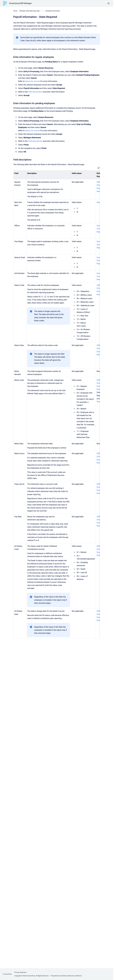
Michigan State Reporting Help (30, 11)
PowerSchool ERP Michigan (20, 3)
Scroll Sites (63, 976)
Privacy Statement (20, 972)
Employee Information (53, 11)
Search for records (32, 81)
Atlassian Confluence (75, 976)
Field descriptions (35, 92)
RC (64, 394)
